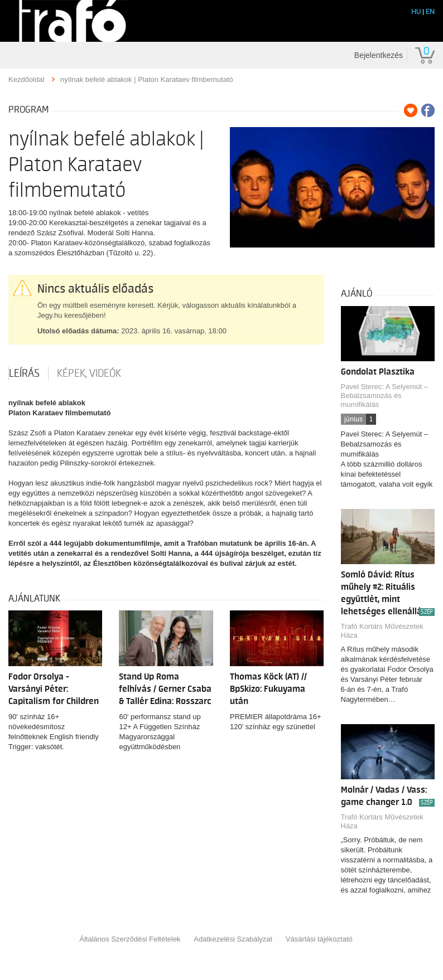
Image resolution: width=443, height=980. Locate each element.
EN (430, 11)
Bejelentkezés (379, 55)
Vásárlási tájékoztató (319, 939)
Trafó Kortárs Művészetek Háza (382, 631)
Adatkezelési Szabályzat (233, 939)
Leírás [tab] (24, 373)
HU (416, 11)
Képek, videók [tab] (89, 373)
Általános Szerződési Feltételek (130, 939)
